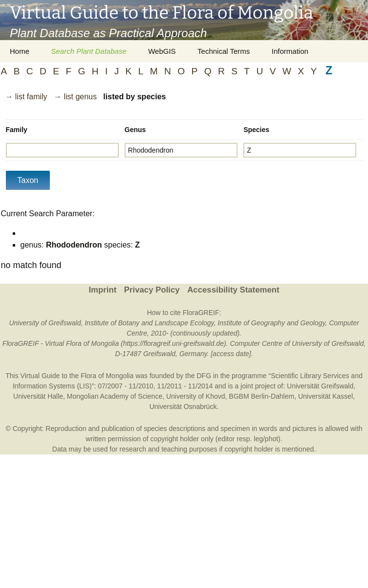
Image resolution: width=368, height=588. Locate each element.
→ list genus (75, 97)
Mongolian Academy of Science (115, 396)
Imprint (102, 290)
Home (20, 51)
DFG (204, 376)
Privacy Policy (152, 290)
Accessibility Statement (233, 290)
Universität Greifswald (320, 386)
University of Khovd (196, 396)
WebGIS (162, 51)
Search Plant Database (88, 51)
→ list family (26, 97)
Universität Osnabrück (183, 407)
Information (290, 51)
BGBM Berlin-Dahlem (261, 396)
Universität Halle (38, 396)
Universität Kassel (325, 396)
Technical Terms (224, 51)
